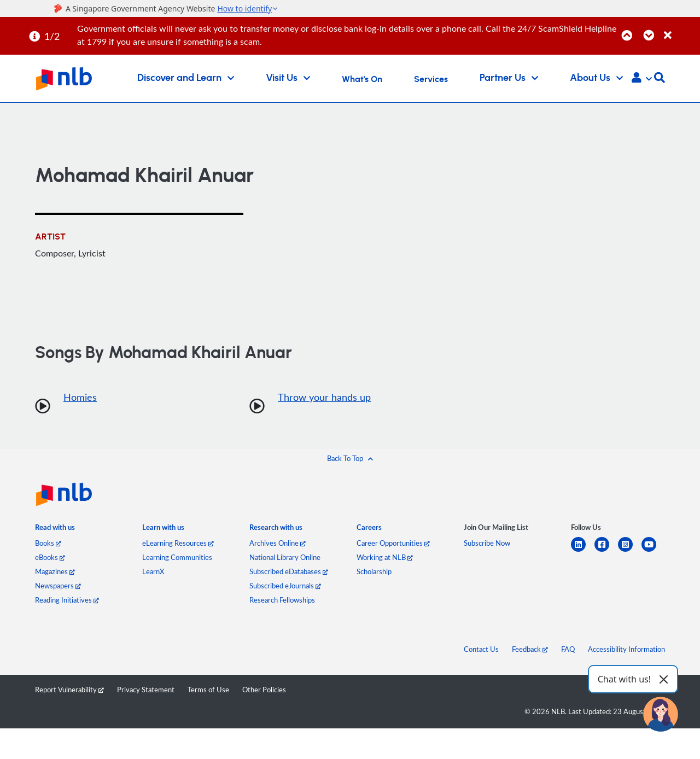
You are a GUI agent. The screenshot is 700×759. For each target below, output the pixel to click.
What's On (362, 79)
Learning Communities (177, 557)
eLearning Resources (178, 543)
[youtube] (653, 551)
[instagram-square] (630, 551)
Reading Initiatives (67, 600)
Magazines (55, 571)
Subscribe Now (487, 543)
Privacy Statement (146, 690)
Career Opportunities (393, 543)
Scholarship (374, 571)
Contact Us (481, 649)
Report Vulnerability (69, 690)
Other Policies (264, 690)
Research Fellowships (282, 600)
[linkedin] (583, 551)
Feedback (530, 649)
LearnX (153, 571)
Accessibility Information (626, 649)
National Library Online (285, 557)
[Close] (680, 29)
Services (431, 79)
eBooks (50, 557)
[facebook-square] (606, 551)
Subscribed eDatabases (289, 571)
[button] (642, 79)
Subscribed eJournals (285, 586)
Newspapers (58, 586)
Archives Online (278, 543)
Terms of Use (208, 690)
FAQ (568, 649)
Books (48, 543)
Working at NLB (385, 557)
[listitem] (55, 530)
